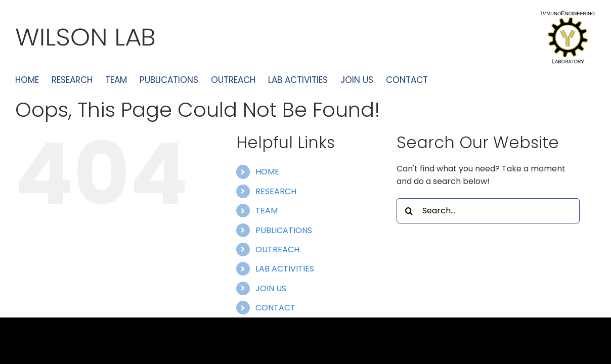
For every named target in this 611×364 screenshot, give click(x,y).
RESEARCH (276, 191)
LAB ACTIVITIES (285, 269)
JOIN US (271, 288)
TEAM (267, 211)
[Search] (409, 211)
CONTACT (275, 308)
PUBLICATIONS (284, 230)
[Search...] (488, 211)
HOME (267, 172)
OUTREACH (277, 249)
